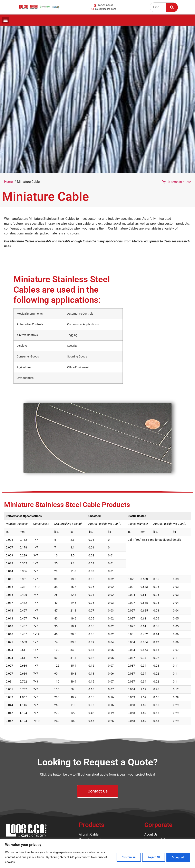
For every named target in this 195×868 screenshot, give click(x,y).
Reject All (151, 857)
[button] (5, 20)
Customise (125, 857)
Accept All (177, 857)
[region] (97, 853)
